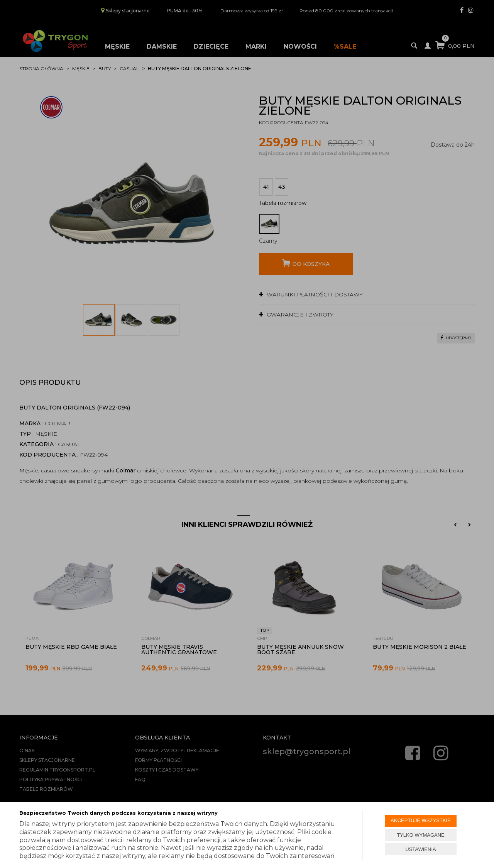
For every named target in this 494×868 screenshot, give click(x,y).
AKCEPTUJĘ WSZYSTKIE (420, 820)
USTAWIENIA (420, 849)
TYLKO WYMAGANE (421, 835)
